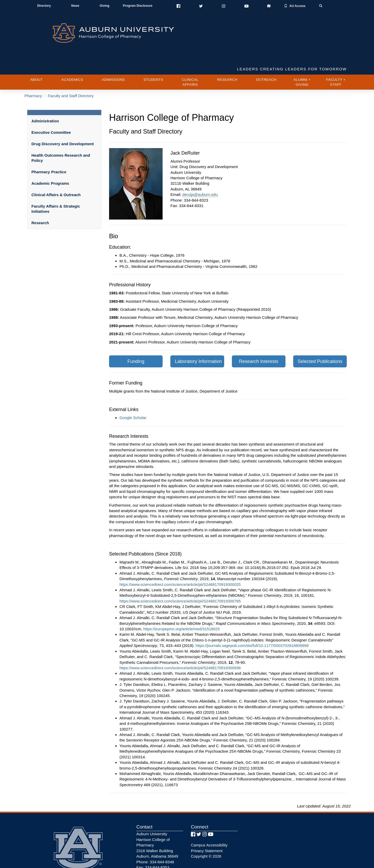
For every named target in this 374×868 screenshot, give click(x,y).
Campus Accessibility (209, 824)
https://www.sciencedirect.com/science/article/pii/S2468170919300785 (180, 580)
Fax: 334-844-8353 (153, 847)
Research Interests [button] (259, 341)
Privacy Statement (207, 830)
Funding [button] (136, 341)
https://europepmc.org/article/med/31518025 (182, 608)
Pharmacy (33, 75)
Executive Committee (51, 112)
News (75, 6)
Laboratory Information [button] (198, 341)
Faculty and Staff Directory (70, 75)
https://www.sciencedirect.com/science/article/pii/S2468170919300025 (180, 564)
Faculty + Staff (336, 62)
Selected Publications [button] (320, 341)
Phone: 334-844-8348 (155, 841)
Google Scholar (133, 397)
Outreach (266, 59)
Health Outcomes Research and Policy (61, 137)
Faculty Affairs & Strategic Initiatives (56, 188)
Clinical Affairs (190, 62)
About (36, 59)
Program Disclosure (138, 6)
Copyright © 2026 (206, 835)
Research (227, 59)
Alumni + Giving (302, 62)
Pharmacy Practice (49, 151)
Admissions (113, 59)
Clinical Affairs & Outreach (56, 174)
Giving (105, 6)
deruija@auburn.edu (200, 174)
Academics (72, 59)
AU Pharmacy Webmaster (159, 852)
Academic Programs (50, 163)
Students (153, 59)
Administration (45, 100)
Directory (44, 6)
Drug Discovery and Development (63, 123)
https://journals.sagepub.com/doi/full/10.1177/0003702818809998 (252, 625)
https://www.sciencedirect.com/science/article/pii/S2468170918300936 (180, 647)
